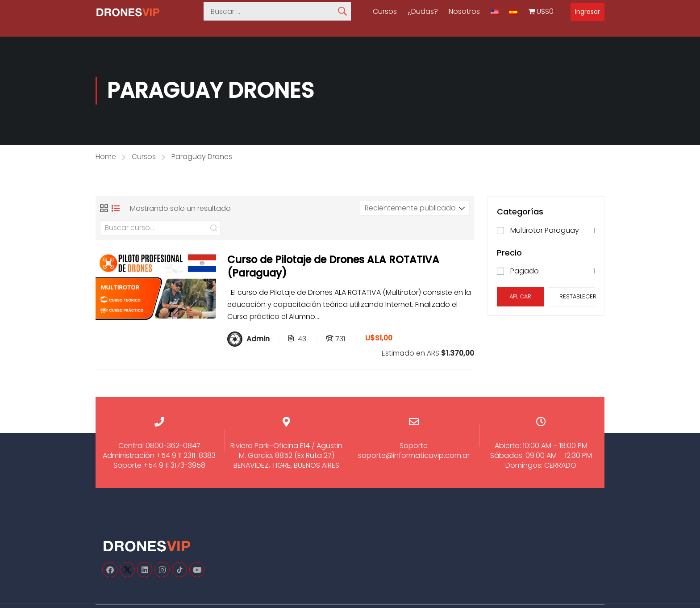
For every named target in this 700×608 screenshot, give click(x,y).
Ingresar (587, 12)
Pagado (525, 271)
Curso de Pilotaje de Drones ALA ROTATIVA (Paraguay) (333, 266)
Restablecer (577, 296)
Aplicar (520, 296)
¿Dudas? (423, 12)
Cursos (385, 12)
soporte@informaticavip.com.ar (414, 455)
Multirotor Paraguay (545, 230)
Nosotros (464, 12)
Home (106, 157)
